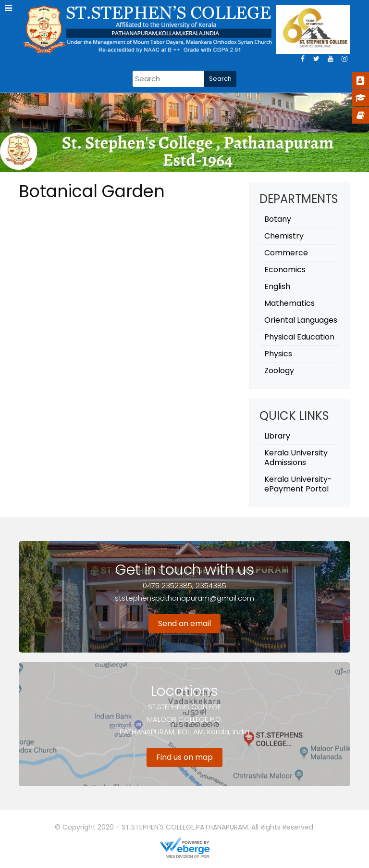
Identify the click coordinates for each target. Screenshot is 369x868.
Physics (278, 354)
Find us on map (184, 757)
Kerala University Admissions (296, 458)
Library (277, 436)
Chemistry (284, 236)
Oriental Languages (301, 320)
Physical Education (299, 337)
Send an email (184, 623)
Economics (285, 270)
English (277, 286)
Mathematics (289, 303)
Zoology (279, 371)
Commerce (286, 253)
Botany (278, 219)
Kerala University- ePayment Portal (298, 484)
